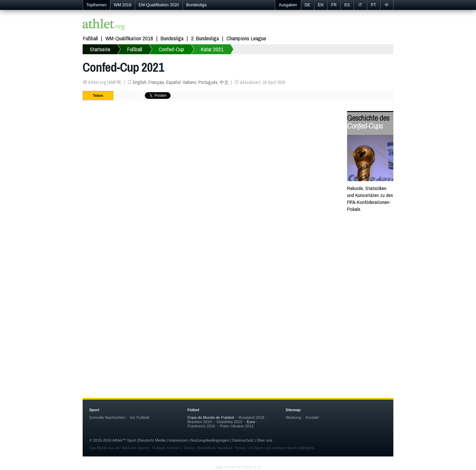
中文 (224, 82)
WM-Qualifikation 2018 (129, 38)
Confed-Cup (171, 49)
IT (360, 5)
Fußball (90, 38)
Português (208, 82)
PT (374, 5)
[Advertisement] (238, 285)
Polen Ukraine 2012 (237, 426)
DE (307, 5)
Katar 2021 (212, 49)
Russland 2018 (251, 417)
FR (334, 5)
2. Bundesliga (205, 38)
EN (320, 5)
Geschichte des (368, 122)
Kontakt (312, 417)
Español (174, 82)
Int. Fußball (140, 417)
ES (347, 5)
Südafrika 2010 (229, 422)
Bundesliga (196, 5)
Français (156, 82)
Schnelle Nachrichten (107, 417)
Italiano (190, 82)
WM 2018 (122, 5)
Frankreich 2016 (201, 426)
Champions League (246, 38)
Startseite (100, 49)
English (140, 82)
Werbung (293, 417)
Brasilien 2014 (200, 422)
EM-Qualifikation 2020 (159, 5)
